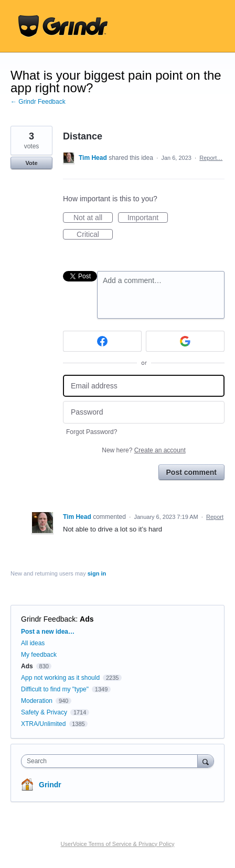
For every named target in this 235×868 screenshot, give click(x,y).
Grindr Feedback (48, 619)
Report (215, 517)
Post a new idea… (48, 632)
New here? (143, 450)
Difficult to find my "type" (55, 689)
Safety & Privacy (45, 712)
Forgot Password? (92, 432)
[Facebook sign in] (102, 341)
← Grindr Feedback (38, 102)
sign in (97, 573)
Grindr (50, 785)
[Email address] (144, 386)
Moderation (38, 701)
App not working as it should (60, 678)
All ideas (33, 643)
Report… (211, 158)
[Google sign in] (185, 341)
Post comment (191, 472)
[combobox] (112, 761)
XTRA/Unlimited (43, 724)
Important (148, 218)
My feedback (39, 655)
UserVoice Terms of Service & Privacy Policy (118, 844)
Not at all (93, 218)
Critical (95, 235)
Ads (87, 619)
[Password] (144, 412)
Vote (31, 163)
